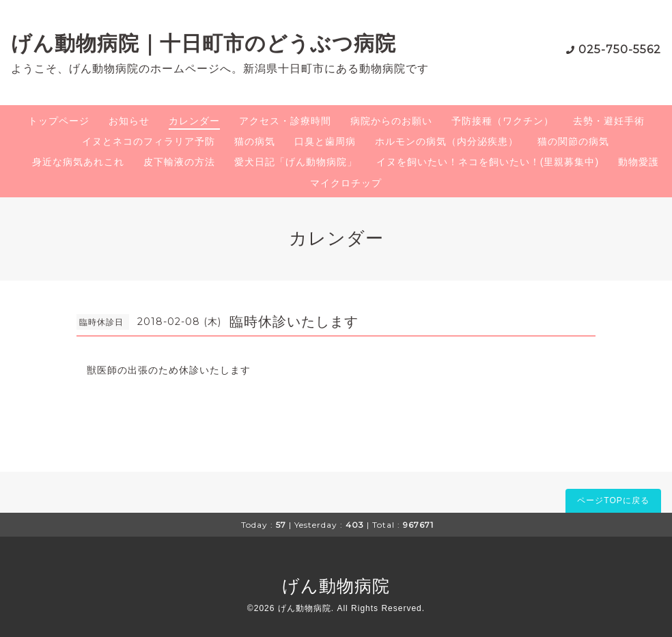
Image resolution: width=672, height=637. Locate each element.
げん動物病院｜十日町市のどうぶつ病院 (204, 43)
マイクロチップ (346, 183)
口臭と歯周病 (325, 141)
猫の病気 (255, 141)
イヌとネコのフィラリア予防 (149, 141)
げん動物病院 (336, 586)
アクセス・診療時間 (285, 121)
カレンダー (194, 121)
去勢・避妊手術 (609, 121)
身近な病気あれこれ (78, 162)
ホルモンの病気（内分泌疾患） (447, 141)
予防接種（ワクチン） (503, 121)
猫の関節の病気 (573, 141)
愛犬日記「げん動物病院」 (296, 162)
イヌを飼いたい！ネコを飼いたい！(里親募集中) (488, 162)
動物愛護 (639, 162)
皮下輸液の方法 (179, 162)
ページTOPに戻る (613, 500)
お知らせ (129, 121)
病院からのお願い (391, 121)
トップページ (59, 121)
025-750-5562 (620, 49)
